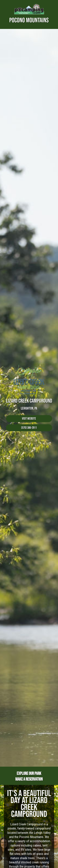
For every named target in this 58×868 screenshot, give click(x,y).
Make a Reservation (29, 779)
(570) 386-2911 (29, 428)
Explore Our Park (29, 773)
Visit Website (29, 418)
